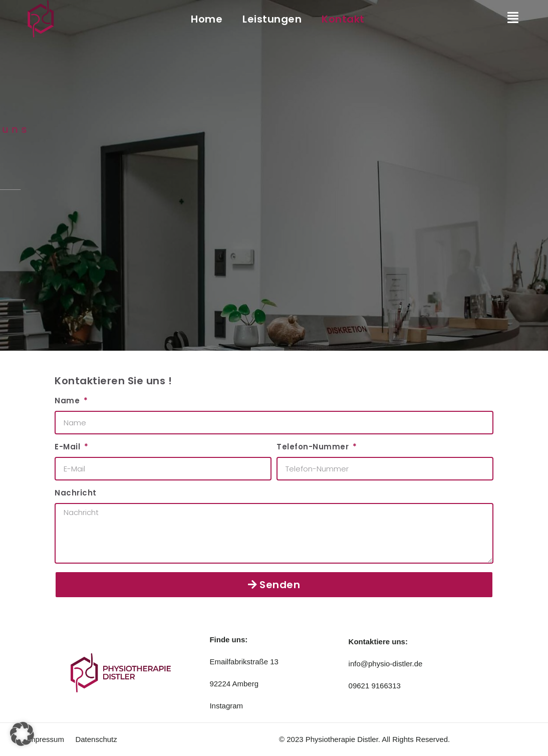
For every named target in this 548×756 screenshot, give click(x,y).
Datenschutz (96, 739)
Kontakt (343, 19)
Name (68, 401)
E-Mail (69, 447)
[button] (22, 734)
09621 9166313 (375, 686)
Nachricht (76, 493)
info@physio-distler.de (386, 664)
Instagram (226, 706)
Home (207, 19)
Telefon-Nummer (314, 447)
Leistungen (272, 19)
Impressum (46, 739)
